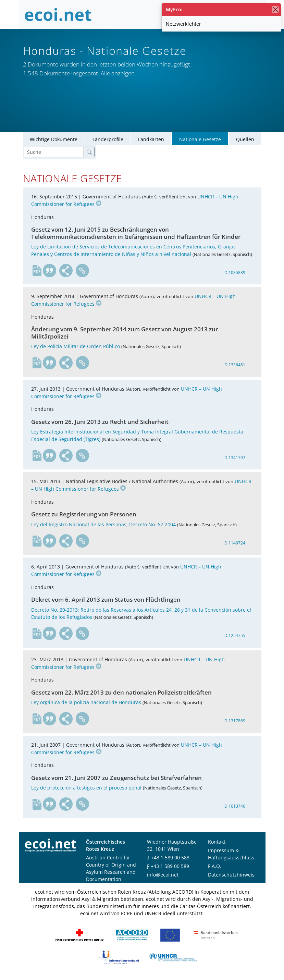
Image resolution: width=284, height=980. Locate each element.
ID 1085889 (234, 274)
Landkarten (151, 140)
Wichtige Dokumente (54, 140)
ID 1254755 (234, 637)
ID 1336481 (234, 366)
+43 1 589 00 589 (170, 867)
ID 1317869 (234, 722)
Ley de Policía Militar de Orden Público (76, 348)
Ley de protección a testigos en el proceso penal (86, 789)
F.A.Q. (215, 867)
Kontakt (217, 843)
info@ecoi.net (163, 876)
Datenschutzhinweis (231, 876)
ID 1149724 (234, 544)
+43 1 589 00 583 (170, 859)
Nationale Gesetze (200, 140)
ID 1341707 (234, 459)
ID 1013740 (234, 807)
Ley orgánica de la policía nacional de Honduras (86, 704)
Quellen (245, 140)
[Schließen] (275, 9)
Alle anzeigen (118, 73)
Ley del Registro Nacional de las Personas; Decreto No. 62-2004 (103, 525)
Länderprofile (108, 140)
